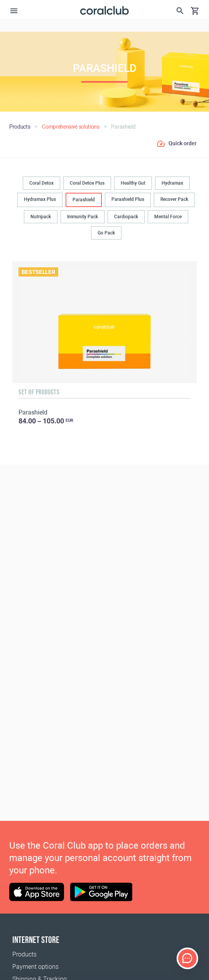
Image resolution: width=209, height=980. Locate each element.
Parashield (84, 200)
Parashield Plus (128, 199)
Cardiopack (126, 217)
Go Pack (106, 233)
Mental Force (168, 217)
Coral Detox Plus (87, 183)
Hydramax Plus (40, 199)
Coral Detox (41, 183)
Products (24, 954)
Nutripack (41, 217)
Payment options (35, 967)
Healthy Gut (133, 183)
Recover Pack (174, 199)
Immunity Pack (83, 217)
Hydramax (172, 183)
